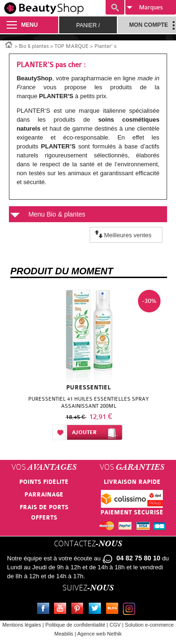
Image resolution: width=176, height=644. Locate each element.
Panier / (88, 25)
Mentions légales (22, 625)
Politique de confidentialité (75, 625)
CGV (115, 625)
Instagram (131, 610)
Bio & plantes (34, 46)
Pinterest (79, 610)
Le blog (114, 610)
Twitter (97, 610)
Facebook (45, 610)
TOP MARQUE (72, 46)
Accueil (9, 44)
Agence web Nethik (99, 634)
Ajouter (84, 432)
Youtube (62, 610)
